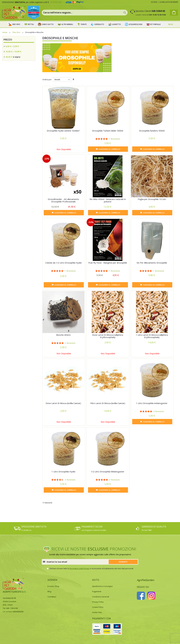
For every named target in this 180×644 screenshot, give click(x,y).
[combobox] (85, 13)
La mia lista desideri (169, 2)
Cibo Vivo (17, 32)
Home (5, 32)
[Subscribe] (123, 562)
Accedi (154, 2)
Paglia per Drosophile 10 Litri (152, 199)
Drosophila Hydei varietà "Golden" (63, 131)
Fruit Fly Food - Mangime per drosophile (108, 263)
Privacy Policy (98, 602)
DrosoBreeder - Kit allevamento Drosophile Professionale (63, 200)
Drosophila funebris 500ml (152, 131)
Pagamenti (97, 591)
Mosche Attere (63, 335)
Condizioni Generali (101, 597)
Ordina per (47, 80)
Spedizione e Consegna (102, 586)
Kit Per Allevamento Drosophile (152, 263)
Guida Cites (97, 612)
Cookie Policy (98, 607)
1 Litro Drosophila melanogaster (152, 403)
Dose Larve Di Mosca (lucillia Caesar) (63, 403)
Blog (49, 591)
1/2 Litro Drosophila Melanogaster (108, 472)
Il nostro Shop (53, 586)
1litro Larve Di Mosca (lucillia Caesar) (108, 403)
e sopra (13, 57)
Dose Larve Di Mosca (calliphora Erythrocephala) (108, 336)
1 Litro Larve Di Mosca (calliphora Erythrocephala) (152, 336)
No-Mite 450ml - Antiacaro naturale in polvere (108, 200)
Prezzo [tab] (8, 40)
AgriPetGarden (145, 580)
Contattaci (52, 597)
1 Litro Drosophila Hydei (63, 472)
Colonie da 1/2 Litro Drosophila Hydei (63, 263)
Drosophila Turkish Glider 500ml (108, 131)
